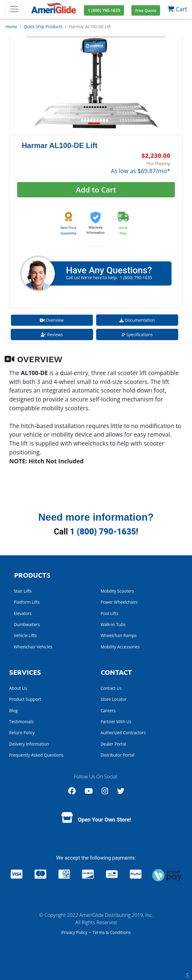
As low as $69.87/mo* (141, 171)
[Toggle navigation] (14, 9)
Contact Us (111, 688)
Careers (108, 710)
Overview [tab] (52, 320)
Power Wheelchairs (119, 602)
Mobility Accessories (120, 647)
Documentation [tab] (137, 320)
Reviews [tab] (52, 334)
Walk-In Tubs (113, 624)
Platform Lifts (27, 602)
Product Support (25, 699)
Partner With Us (116, 722)
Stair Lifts (23, 591)
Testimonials (21, 722)
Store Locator (114, 699)
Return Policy (22, 733)
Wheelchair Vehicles (33, 647)
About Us (18, 688)
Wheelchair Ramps (119, 635)
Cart (177, 9)
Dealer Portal (113, 744)
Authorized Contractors (123, 733)
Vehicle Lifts (25, 635)
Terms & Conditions (112, 932)
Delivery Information (29, 744)
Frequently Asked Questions (36, 755)
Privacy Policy (75, 932)
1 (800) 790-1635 (103, 532)
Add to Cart (96, 190)
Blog (13, 710)
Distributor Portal (118, 755)
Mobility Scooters (117, 591)
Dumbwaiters (27, 624)
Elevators (23, 613)
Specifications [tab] (137, 334)
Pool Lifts (110, 613)
